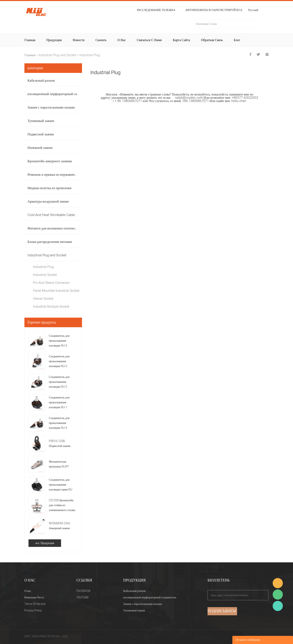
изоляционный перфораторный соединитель (60, 94)
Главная (30, 40)
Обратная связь (212, 40)
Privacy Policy (33, 611)
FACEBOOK (84, 591)
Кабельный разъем (41, 81)
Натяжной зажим (40, 148)
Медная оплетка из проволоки (49, 188)
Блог (237, 40)
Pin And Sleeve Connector (51, 283)
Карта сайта (181, 40)
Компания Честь (34, 597)
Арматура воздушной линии (48, 201)
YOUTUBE (83, 597)
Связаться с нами (149, 40)
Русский (253, 10)
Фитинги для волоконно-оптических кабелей (60, 228)
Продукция (54, 40)
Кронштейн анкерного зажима (50, 161)
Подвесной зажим (41, 134)
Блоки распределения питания (50, 242)
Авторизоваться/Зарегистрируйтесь (214, 10)
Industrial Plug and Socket (57, 55)
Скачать (101, 40)
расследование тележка (156, 10)
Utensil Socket (43, 299)
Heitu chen (278, 606)
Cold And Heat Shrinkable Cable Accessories (61, 215)
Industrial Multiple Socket (51, 307)
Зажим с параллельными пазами (51, 107)
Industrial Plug (90, 55)
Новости (79, 40)
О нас (122, 40)
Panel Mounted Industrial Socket (56, 291)
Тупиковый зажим (41, 121)
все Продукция (45, 543)
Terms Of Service (35, 604)
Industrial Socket (45, 275)
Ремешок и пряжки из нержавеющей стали (59, 175)
